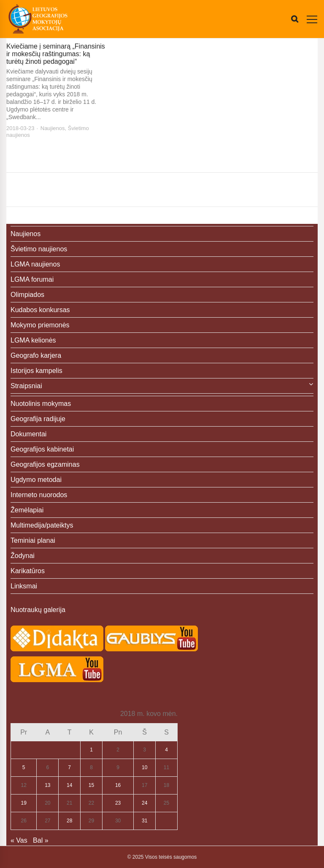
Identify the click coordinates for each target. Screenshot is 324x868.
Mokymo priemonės (40, 325)
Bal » (40, 840)
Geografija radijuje (38, 419)
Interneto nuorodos (39, 495)
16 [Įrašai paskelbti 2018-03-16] (118, 785)
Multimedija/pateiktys (42, 525)
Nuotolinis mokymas (41, 404)
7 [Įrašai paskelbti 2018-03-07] (69, 767)
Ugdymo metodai (36, 480)
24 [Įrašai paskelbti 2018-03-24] (144, 803)
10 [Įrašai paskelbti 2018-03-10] (144, 767)
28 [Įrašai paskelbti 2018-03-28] (69, 821)
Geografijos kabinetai (42, 449)
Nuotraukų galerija (38, 610)
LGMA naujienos (35, 264)
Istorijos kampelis (36, 371)
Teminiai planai (33, 540)
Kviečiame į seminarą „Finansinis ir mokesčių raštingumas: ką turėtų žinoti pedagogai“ (56, 54)
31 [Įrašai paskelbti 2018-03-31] (144, 821)
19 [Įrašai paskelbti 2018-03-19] (24, 803)
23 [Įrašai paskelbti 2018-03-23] (118, 803)
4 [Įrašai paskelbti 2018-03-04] (166, 750)
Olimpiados (27, 295)
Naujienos (53, 128)
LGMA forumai (32, 279)
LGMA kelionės (33, 340)
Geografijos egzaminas (45, 464)
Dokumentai (28, 434)
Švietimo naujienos (39, 249)
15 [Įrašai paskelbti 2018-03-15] (91, 785)
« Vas (19, 840)
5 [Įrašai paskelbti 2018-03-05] (24, 767)
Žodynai (23, 556)
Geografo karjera (36, 355)
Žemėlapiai (27, 510)
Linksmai (24, 586)
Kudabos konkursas (40, 310)
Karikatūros (28, 571)
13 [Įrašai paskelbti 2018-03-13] (47, 785)
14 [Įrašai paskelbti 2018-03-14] (69, 785)
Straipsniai (26, 386)
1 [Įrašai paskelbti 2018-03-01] (91, 750)
